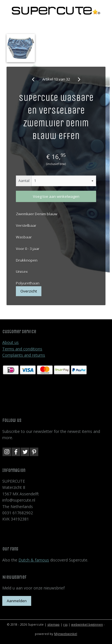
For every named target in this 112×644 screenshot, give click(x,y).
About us (10, 342)
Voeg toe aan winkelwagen (56, 196)
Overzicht (29, 291)
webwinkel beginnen (87, 624)
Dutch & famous (34, 560)
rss (65, 624)
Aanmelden (17, 601)
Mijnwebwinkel (66, 634)
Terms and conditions (22, 349)
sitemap (53, 624)
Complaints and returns (24, 355)
